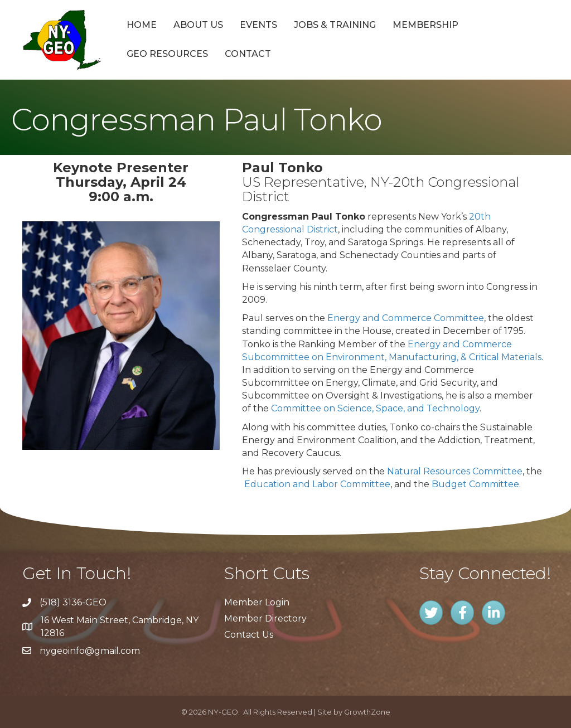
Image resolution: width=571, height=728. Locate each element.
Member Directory (265, 618)
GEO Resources (167, 54)
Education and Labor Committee (317, 484)
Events (258, 25)
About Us (198, 25)
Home (142, 25)
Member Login (257, 602)
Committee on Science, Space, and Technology (375, 408)
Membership (425, 25)
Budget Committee (475, 484)
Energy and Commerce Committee (406, 318)
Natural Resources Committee (455, 471)
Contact (248, 54)
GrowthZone (367, 712)
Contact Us (249, 635)
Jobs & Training (335, 25)
